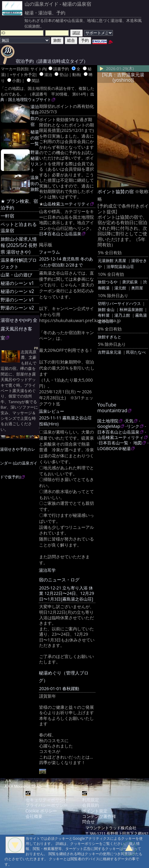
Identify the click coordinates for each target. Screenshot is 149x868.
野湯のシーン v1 (17, 300)
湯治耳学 (47, 570)
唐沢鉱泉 (130, 282)
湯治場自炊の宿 (35, 115)
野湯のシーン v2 (17, 308)
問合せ (88, 822)
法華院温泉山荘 (120, 266)
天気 (129, 421)
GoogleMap (109, 426)
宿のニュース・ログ (59, 580)
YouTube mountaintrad (112, 408)
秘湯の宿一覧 (35, 138)
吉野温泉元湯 (110, 352)
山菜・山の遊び (16, 275)
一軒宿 (7, 216)
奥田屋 (137, 288)
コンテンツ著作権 (99, 816)
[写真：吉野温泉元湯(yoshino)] (123, 77)
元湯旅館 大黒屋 (112, 260)
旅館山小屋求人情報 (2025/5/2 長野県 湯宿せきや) (19, 245)
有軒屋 (104, 315)
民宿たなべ (136, 352)
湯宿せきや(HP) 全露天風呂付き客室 (19, 329)
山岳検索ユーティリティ (67, 204)
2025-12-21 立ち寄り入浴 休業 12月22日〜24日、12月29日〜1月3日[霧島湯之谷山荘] (67, 593)
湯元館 (120, 288)
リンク (133, 426)
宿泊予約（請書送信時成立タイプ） (44, 61)
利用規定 (91, 800)
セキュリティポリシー (47, 800)
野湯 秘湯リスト (35, 161)
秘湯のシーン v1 (17, 283)
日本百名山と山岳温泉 (60, 234)
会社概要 (34, 816)
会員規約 (91, 805)
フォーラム (49, 252)
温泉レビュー (51, 411)
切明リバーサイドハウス (119, 303)
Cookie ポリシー (41, 811)
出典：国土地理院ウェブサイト (47, 97)
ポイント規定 (95, 811)
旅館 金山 (106, 309)
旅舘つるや (108, 282)
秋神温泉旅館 (131, 309)
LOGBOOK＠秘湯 (114, 448)
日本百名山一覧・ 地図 (120, 443)
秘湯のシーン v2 (17, 291)
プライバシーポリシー (47, 805)
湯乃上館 (122, 315)
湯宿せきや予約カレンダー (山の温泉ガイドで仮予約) (19, 463)
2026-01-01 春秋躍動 (59, 688)
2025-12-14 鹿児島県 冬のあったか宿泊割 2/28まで (66, 262)
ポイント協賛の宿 (116, 191)
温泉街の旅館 (35, 183)
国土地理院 (108, 421)
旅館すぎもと (110, 337)
